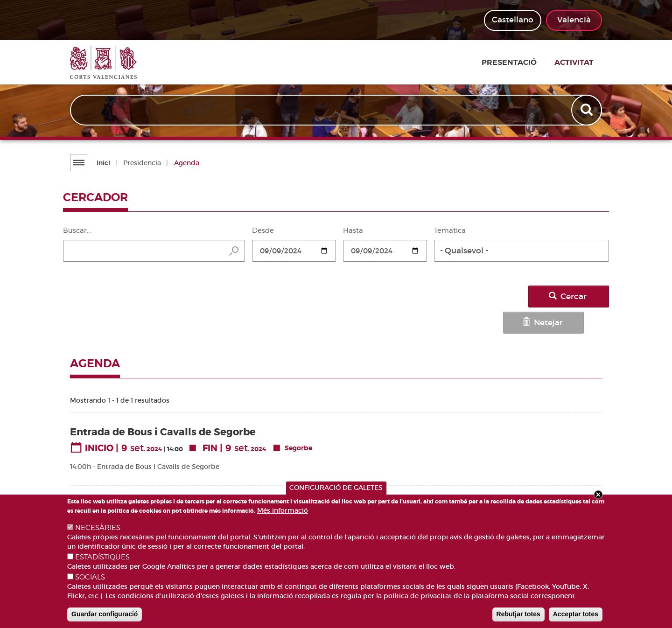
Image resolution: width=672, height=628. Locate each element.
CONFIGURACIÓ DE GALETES (336, 488)
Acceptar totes (576, 614)
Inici (102, 163)
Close (598, 495)
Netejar (510, 297)
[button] (521, 251)
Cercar (577, 297)
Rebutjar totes (518, 614)
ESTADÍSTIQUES (102, 557)
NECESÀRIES (98, 528)
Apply (587, 111)
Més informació (283, 510)
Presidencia (141, 163)
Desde (263, 230)
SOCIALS (90, 577)
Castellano (513, 20)
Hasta (353, 230)
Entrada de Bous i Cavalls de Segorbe (163, 401)
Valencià (574, 20)
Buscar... (77, 230)
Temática (450, 230)
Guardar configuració (105, 614)
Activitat (582, 63)
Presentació (524, 63)
